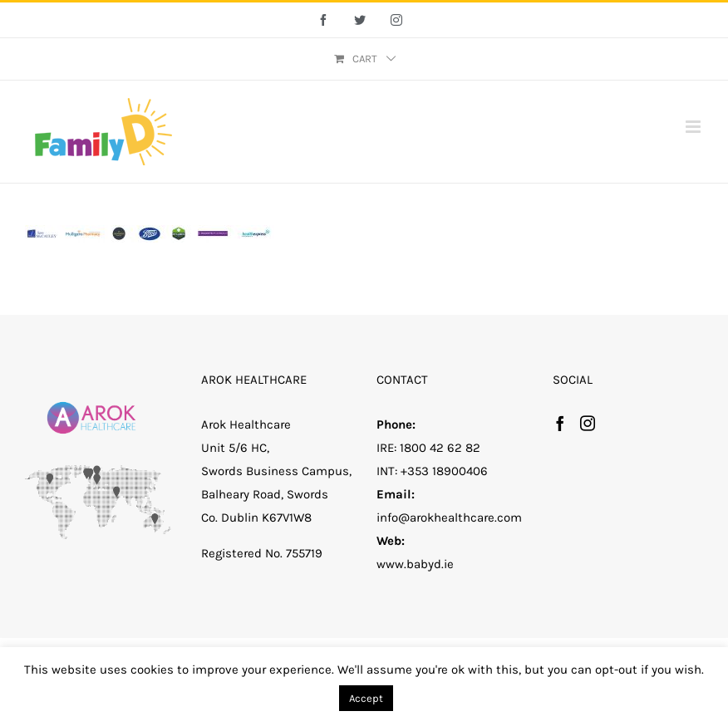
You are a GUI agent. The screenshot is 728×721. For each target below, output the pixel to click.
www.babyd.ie (415, 564)
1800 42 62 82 (440, 448)
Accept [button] (366, 698)
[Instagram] (588, 423)
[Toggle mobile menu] (694, 127)
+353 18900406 (444, 471)
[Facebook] (560, 423)
